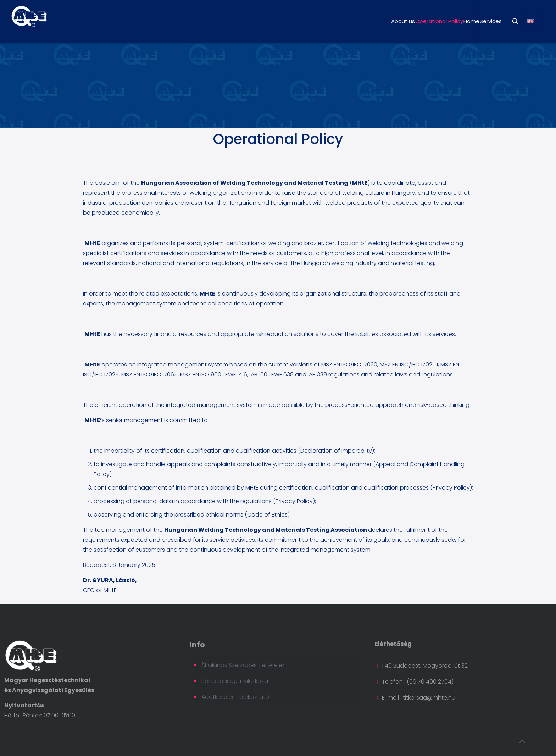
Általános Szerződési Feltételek (243, 665)
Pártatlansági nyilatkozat (236, 681)
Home (471, 21)
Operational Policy (439, 21)
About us (403, 21)
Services (491, 21)
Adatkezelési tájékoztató (235, 697)
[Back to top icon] (522, 741)
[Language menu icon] (533, 21)
